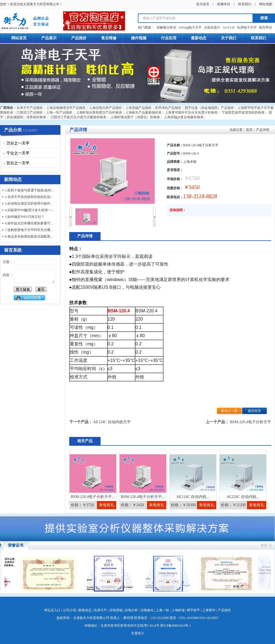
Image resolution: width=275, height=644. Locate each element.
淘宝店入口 (52, 610)
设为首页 (203, 4)
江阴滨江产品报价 (30, 112)
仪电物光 (147, 610)
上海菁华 (209, 610)
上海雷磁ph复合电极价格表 (184, 117)
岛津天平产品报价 (30, 108)
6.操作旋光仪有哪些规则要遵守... (29, 223)
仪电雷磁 (116, 610)
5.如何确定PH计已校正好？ (25, 217)
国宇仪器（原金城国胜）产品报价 (209, 108)
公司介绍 (70, 610)
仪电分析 (131, 610)
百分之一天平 (18, 163)
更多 (264, 545)
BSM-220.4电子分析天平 (251, 422)
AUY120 (229, 27)
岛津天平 (100, 610)
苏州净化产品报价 (168, 108)
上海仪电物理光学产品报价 (66, 108)
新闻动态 (85, 610)
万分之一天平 (18, 143)
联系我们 (245, 4)
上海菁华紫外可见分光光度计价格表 (191, 112)
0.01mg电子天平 (190, 27)
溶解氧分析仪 (166, 27)
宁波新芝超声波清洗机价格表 (243, 112)
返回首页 (254, 411)
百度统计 (138, 633)
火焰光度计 (212, 27)
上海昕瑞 (178, 610)
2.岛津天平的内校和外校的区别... (29, 197)
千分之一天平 (18, 153)
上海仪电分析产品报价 (105, 108)
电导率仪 (265, 27)
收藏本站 (224, 4)
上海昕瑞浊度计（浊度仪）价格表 (135, 117)
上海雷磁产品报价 (138, 108)
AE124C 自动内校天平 (112, 422)
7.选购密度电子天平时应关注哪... (29, 230)
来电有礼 (107, 505)
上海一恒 (162, 610)
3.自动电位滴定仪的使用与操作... (29, 203)
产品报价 (224, 610)
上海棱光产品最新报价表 (143, 112)
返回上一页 (229, 411)
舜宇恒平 (193, 610)
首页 (249, 130)
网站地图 (266, 4)
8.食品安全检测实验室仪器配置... (29, 236)
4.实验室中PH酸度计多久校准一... (29, 210)
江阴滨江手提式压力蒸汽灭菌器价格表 (78, 117)
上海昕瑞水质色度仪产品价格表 (99, 112)
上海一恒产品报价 (59, 112)
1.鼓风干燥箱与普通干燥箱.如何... (29, 190)
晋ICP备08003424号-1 (176, 626)
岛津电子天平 (247, 27)
